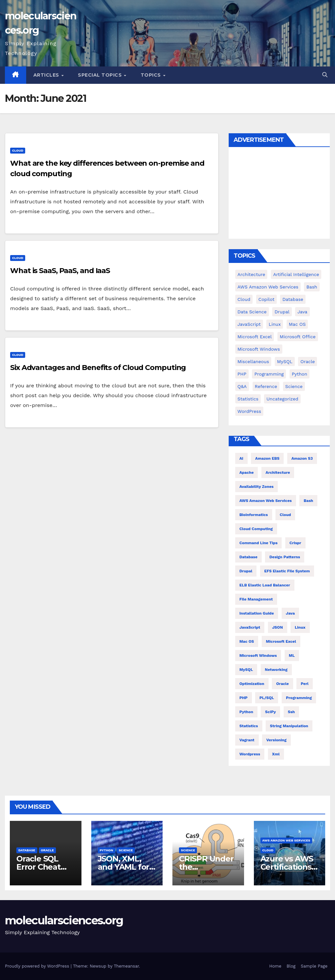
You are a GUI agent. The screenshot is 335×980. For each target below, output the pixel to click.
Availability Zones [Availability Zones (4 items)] (257, 487)
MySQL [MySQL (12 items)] (285, 361)
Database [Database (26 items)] (248, 557)
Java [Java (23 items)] (291, 613)
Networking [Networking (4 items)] (276, 670)
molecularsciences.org (64, 920)
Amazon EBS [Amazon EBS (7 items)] (267, 458)
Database (27, 850)
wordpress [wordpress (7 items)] (250, 754)
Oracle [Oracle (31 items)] (308, 361)
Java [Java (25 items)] (302, 312)
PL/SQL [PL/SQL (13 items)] (267, 698)
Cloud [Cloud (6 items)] (285, 515)
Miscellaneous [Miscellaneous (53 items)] (253, 361)
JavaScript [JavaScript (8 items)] (250, 627)
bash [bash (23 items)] (312, 287)
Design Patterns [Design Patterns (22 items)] (285, 557)
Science (126, 850)
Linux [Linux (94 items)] (275, 324)
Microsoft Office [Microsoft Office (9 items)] (298, 337)
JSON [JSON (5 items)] (278, 627)
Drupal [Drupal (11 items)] (282, 312)
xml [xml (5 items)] (276, 754)
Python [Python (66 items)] (246, 712)
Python (106, 850)
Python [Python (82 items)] (300, 374)
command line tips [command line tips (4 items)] (259, 543)
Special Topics (101, 75)
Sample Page (314, 966)
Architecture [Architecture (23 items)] (251, 274)
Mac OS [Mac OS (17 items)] (297, 324)
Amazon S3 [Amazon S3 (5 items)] (302, 458)
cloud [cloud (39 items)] (244, 299)
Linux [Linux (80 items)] (300, 627)
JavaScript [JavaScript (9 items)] (249, 324)
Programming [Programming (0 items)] (269, 374)
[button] (325, 75)
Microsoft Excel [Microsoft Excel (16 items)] (255, 337)
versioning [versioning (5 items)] (276, 740)
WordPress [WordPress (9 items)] (249, 411)
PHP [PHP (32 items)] (244, 698)
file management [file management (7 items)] (256, 599)
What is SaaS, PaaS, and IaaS (60, 271)
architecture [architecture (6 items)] (278, 472)
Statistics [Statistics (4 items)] (248, 399)
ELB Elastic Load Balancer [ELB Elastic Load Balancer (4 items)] (265, 585)
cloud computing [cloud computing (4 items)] (256, 529)
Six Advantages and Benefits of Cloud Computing (98, 368)
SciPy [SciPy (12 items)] (270, 712)
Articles (47, 75)
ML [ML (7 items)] (292, 656)
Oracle (47, 850)
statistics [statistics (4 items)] (249, 726)
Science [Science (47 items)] (294, 386)
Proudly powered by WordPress (38, 966)
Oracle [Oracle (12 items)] (282, 684)
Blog (291, 966)
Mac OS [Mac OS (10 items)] (247, 641)
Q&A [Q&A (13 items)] (242, 386)
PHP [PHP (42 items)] (242, 374)
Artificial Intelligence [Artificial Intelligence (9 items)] (296, 274)
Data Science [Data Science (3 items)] (252, 312)
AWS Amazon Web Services (286, 840)
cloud (18, 150)
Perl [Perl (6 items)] (305, 684)
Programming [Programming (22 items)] (299, 698)
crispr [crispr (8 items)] (295, 543)
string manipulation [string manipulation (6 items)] (289, 726)
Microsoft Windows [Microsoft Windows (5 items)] (259, 349)
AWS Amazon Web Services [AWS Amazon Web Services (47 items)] (266, 501)
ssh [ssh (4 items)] (291, 712)
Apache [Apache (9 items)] (247, 472)
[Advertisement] (279, 194)
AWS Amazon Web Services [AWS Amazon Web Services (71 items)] (268, 287)
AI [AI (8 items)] (241, 458)
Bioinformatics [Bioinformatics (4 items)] (254, 515)
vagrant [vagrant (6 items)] (247, 740)
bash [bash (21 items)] (308, 501)
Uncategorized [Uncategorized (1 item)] (282, 399)
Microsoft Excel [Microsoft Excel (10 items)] (281, 641)
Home (275, 966)
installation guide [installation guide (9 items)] (257, 613)
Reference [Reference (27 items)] (266, 386)
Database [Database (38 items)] (293, 299)
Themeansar (126, 966)
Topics (152, 75)
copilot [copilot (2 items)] (266, 299)
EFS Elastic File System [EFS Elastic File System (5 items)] (287, 571)
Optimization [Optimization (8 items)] (252, 684)
